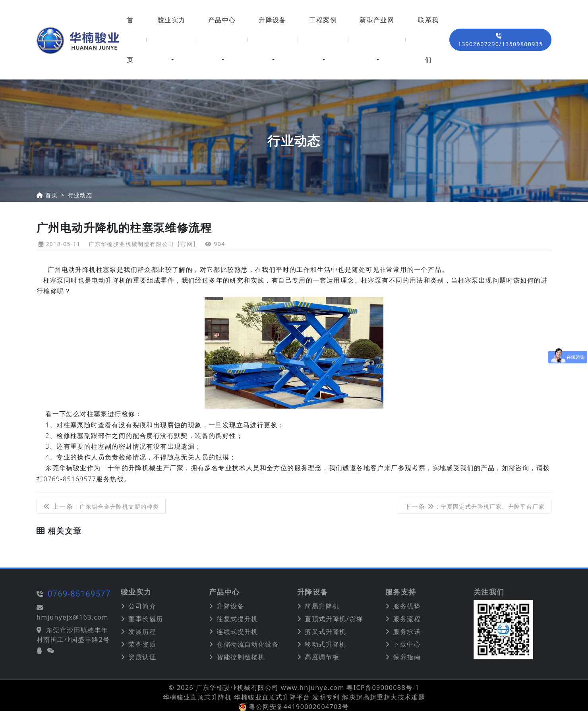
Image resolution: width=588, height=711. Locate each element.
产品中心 (222, 20)
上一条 (101, 506)
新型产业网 (377, 20)
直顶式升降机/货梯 (334, 619)
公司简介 (142, 606)
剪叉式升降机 (325, 632)
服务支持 (401, 592)
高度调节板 (322, 657)
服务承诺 (407, 632)
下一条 (475, 506)
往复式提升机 (237, 619)
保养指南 (407, 657)
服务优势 (407, 606)
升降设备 (273, 20)
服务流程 (407, 619)
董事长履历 (146, 619)
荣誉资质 (142, 644)
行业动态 (80, 195)
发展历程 (142, 632)
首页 (130, 40)
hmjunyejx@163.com (43, 617)
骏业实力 (172, 20)
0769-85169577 (50, 594)
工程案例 (323, 20)
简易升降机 (322, 606)
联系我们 (428, 40)
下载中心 (407, 644)
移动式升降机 (325, 644)
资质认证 (142, 657)
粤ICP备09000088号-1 (383, 688)
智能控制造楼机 (241, 657)
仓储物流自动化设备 (248, 644)
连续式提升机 (237, 632)
